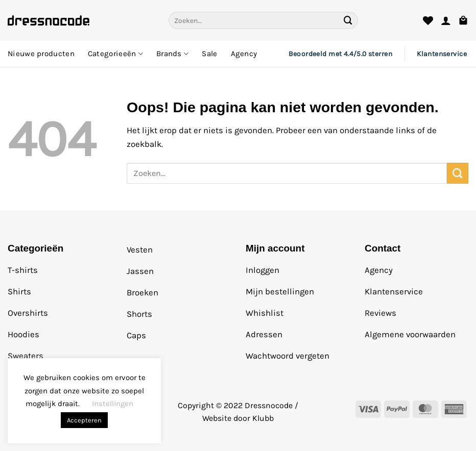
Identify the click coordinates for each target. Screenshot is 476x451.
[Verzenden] (348, 20)
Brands (172, 54)
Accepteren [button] (84, 420)
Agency (244, 54)
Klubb (263, 418)
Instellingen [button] (113, 404)
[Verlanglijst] (428, 20)
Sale (209, 54)
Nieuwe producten (41, 54)
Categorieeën (115, 54)
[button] (446, 20)
